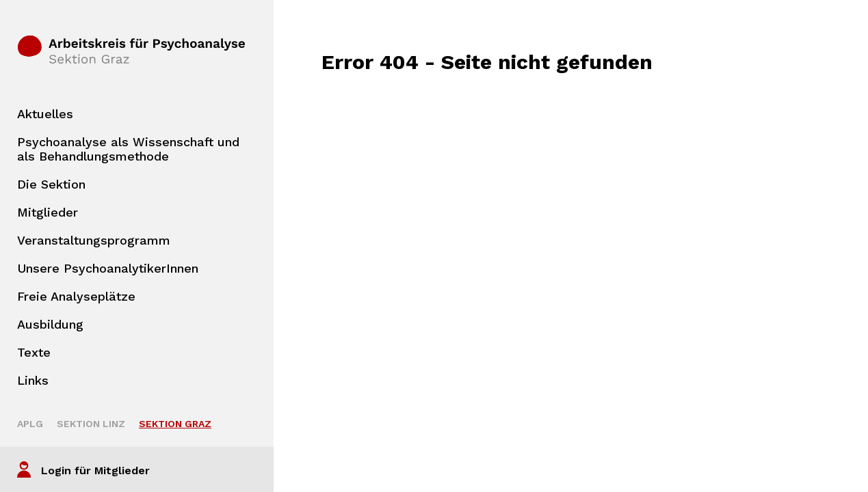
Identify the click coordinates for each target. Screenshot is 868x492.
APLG (30, 424)
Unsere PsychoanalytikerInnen (108, 268)
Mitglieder (48, 212)
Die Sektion (51, 184)
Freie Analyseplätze (76, 296)
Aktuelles (45, 114)
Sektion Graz (175, 424)
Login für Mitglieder (95, 470)
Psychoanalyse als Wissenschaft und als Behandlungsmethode (128, 149)
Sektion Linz (91, 424)
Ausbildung (50, 324)
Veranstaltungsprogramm (94, 240)
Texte (34, 352)
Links (33, 380)
